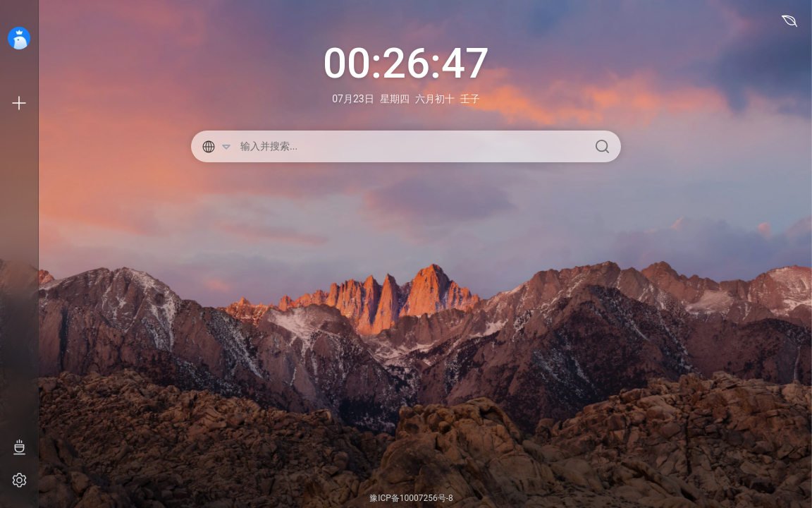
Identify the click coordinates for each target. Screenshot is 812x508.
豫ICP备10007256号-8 (411, 498)
